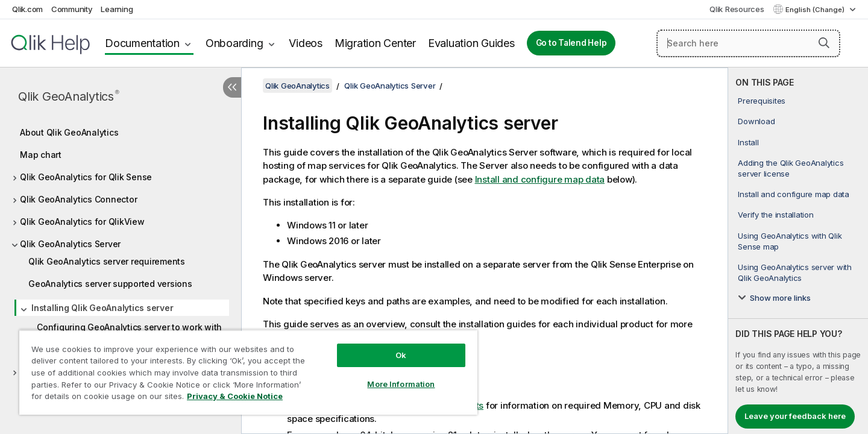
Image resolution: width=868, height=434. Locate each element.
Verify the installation (775, 215)
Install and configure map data (794, 194)
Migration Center (375, 43)
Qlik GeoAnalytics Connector (78, 199)
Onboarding (234, 43)
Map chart (41, 155)
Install (748, 142)
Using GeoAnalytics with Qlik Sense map (790, 241)
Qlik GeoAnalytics (69, 96)
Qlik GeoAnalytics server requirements (107, 261)
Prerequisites (762, 101)
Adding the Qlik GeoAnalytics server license (791, 168)
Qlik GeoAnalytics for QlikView (82, 222)
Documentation (142, 43)
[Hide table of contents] (232, 87)
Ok (401, 355)
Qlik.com (27, 9)
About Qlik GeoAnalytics (69, 132)
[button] (824, 43)
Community (72, 9)
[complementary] (798, 251)
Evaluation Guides (471, 43)
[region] (248, 372)
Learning (117, 9)
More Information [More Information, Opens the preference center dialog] (401, 384)
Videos (306, 43)
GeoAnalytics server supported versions (110, 284)
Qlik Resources (737, 9)
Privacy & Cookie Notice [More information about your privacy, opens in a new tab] (235, 396)
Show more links (780, 298)
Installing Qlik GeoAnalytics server (102, 308)
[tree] (121, 249)
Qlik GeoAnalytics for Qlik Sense (86, 177)
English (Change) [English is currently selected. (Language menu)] (816, 10)
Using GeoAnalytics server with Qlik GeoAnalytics (795, 272)
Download (756, 121)
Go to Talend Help (571, 43)
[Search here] (748, 43)
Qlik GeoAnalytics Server (70, 244)
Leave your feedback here (795, 416)
